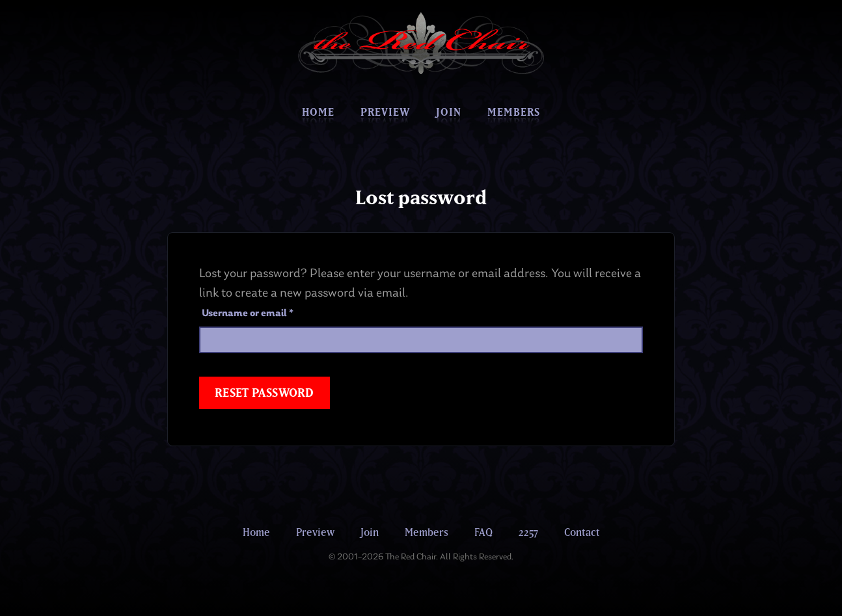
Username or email (268, 314)
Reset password (265, 393)
